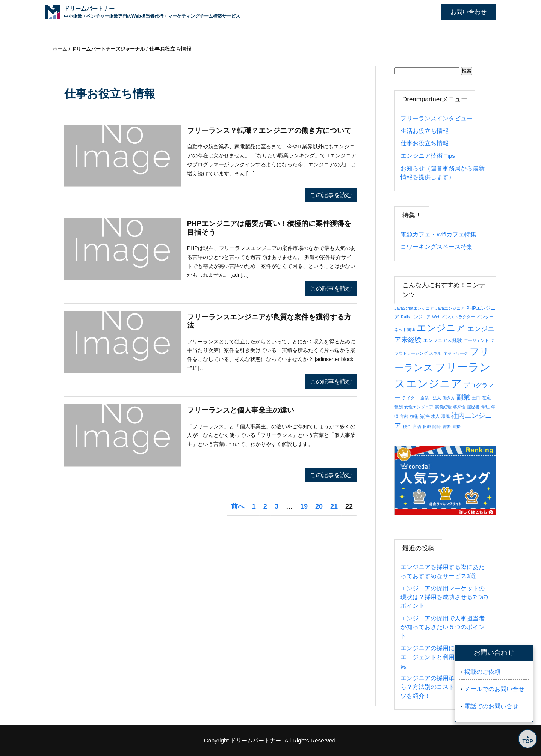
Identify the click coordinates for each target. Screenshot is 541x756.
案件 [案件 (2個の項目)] (425, 416)
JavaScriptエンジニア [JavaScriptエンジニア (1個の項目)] (414, 308)
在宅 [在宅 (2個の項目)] (487, 398)
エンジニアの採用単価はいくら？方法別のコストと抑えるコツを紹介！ (443, 687)
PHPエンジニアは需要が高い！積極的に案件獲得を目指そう (270, 229)
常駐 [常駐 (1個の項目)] (485, 407)
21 (334, 506)
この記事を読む (331, 195)
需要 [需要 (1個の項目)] (447, 426)
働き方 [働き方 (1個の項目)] (449, 398)
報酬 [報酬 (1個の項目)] (399, 407)
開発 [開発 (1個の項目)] (437, 426)
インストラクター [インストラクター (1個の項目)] (458, 317)
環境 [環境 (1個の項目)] (446, 416)
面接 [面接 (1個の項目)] (456, 426)
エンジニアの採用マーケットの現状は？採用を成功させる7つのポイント (444, 597)
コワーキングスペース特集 (437, 247)
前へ (238, 506)
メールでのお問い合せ (494, 689)
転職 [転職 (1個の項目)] (427, 426)
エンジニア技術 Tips (428, 156)
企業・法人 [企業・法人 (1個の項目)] (431, 398)
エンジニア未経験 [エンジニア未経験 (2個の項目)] (443, 340)
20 (319, 506)
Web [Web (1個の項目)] (436, 317)
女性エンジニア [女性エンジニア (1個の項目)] (419, 407)
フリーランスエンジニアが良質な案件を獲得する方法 (270, 322)
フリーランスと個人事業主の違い (243, 411)
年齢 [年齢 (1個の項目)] (404, 416)
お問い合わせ (468, 12)
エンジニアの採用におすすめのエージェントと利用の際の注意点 (443, 657)
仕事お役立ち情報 (425, 143)
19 (304, 506)
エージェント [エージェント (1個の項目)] (476, 340)
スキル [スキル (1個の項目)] (435, 353)
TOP (526, 740)
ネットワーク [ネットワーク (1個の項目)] (456, 353)
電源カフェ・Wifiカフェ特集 (438, 234)
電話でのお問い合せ (491, 706)
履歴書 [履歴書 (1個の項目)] (473, 407)
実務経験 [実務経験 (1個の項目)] (443, 407)
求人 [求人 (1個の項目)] (435, 416)
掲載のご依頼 (482, 672)
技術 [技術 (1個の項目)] (414, 416)
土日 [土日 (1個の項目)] (476, 398)
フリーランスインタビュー (437, 118)
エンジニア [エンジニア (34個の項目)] (441, 328)
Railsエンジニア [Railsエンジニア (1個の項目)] (416, 317)
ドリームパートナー (256, 740)
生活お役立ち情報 (425, 131)
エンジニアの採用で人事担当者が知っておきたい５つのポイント (443, 627)
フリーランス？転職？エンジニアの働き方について (270, 136)
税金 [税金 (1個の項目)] (407, 426)
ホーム (61, 49)
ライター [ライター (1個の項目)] (410, 398)
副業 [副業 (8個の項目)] (463, 397)
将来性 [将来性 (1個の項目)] (459, 407)
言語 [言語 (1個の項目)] (417, 426)
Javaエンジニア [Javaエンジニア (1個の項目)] (450, 308)
